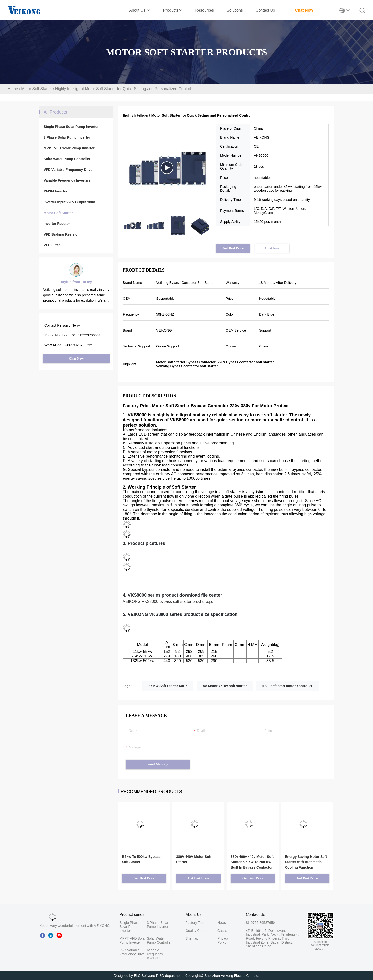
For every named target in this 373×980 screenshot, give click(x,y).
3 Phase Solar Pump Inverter (67, 137)
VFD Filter (52, 245)
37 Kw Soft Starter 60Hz (168, 686)
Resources (205, 10)
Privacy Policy (223, 940)
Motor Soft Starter (37, 89)
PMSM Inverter (56, 191)
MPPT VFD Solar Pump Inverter (69, 148)
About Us (140, 10)
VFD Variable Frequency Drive (68, 170)
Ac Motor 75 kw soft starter (225, 686)
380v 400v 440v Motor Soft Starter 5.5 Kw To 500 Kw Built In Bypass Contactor (252, 862)
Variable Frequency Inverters (67, 180)
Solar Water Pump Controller (67, 159)
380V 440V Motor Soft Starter (194, 859)
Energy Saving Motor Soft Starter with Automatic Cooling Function (306, 862)
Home (13, 89)
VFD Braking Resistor (61, 234)
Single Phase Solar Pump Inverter (71, 127)
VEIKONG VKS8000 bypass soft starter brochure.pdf (169, 602)
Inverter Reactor (57, 224)
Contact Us (265, 10)
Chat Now (304, 10)
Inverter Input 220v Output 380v (69, 202)
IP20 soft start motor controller (288, 686)
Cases (222, 931)
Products (173, 10)
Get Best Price (233, 248)
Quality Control (197, 931)
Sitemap (192, 938)
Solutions (235, 10)
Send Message (158, 764)
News (222, 923)
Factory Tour (195, 923)
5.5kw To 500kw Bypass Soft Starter (141, 859)
